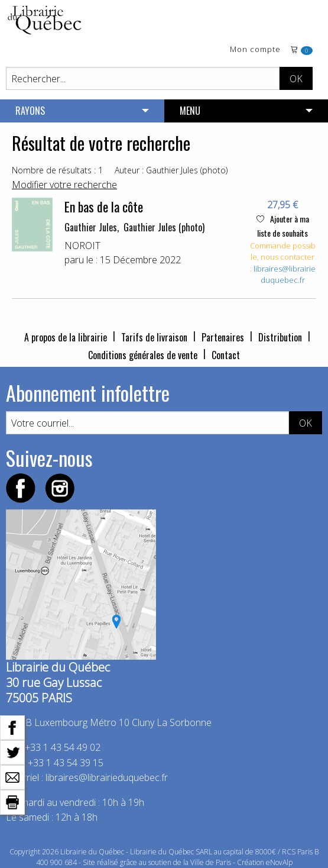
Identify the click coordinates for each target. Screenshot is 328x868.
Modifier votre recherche (64, 185)
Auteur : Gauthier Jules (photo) (171, 170)
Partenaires (223, 337)
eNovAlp (279, 862)
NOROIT (82, 246)
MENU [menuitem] (190, 111)
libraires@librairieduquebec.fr (285, 275)
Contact (226, 355)
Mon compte (255, 50)
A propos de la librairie (66, 337)
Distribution (280, 337)
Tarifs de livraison (154, 337)
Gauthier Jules (91, 227)
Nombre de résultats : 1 (57, 170)
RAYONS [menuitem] (30, 111)
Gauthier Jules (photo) (164, 227)
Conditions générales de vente (143, 355)
